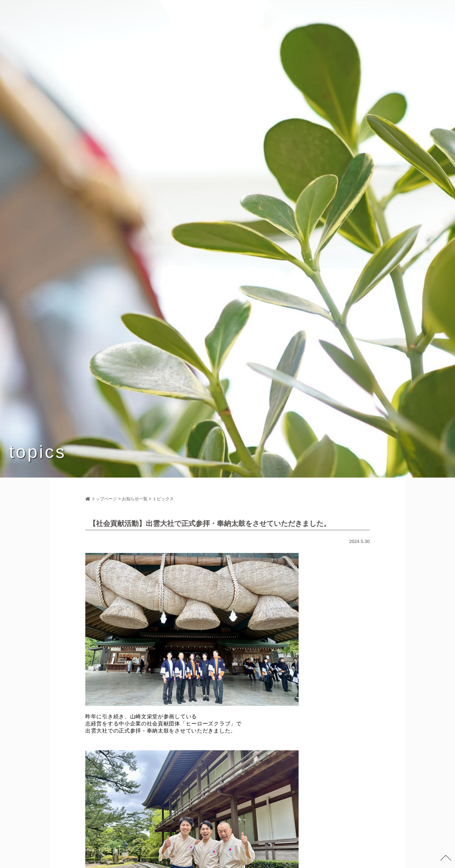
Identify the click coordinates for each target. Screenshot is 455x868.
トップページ (101, 499)
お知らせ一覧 (135, 499)
